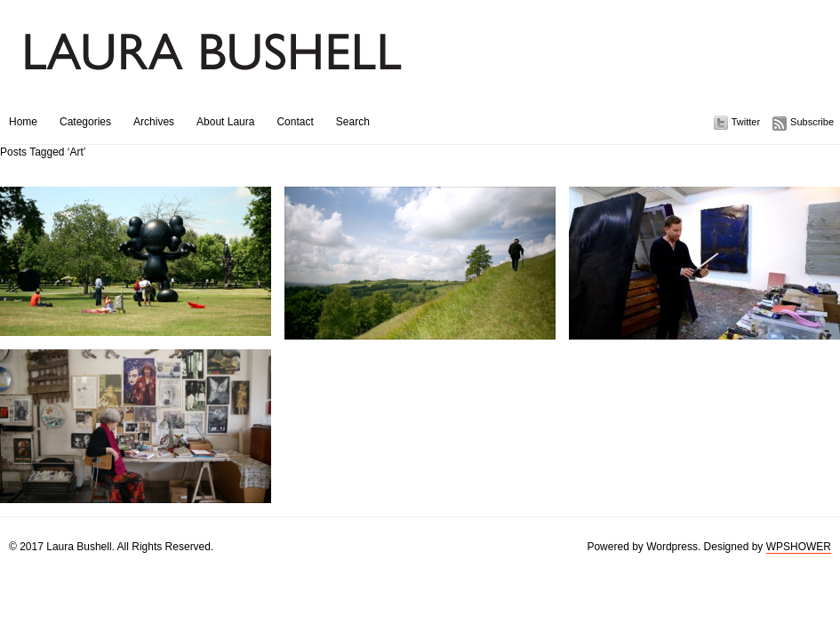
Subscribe (812, 122)
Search (353, 122)
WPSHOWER (799, 547)
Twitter (746, 122)
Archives (154, 122)
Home (23, 122)
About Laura (225, 122)
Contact (295, 122)
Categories (85, 122)
